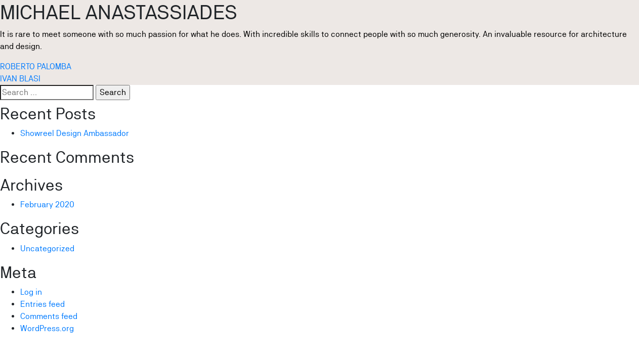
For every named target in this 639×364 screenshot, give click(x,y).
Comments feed (49, 316)
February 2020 (47, 204)
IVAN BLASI (20, 79)
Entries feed (42, 304)
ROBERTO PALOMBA (36, 66)
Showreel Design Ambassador (75, 133)
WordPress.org (47, 328)
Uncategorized (47, 248)
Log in (31, 292)
